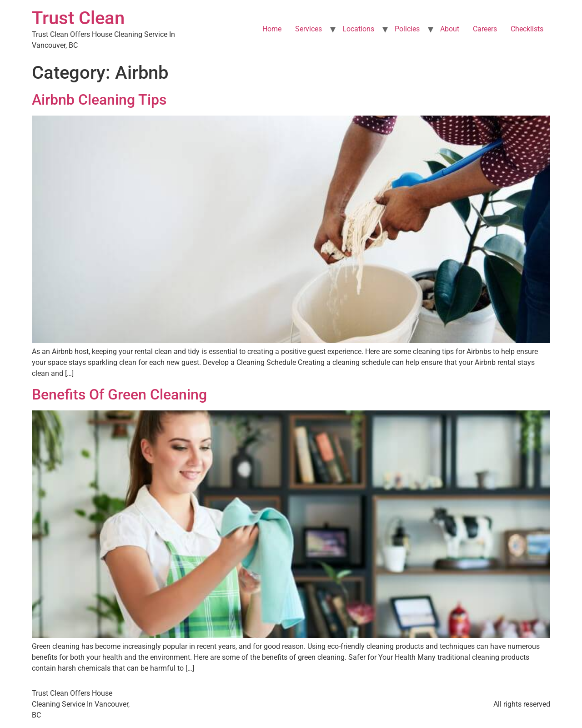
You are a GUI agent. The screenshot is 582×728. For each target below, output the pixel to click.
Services (309, 29)
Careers (485, 29)
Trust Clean (78, 18)
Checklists (527, 29)
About (450, 29)
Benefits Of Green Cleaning (119, 394)
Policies (407, 29)
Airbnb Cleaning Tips (99, 100)
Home (272, 29)
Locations (358, 29)
